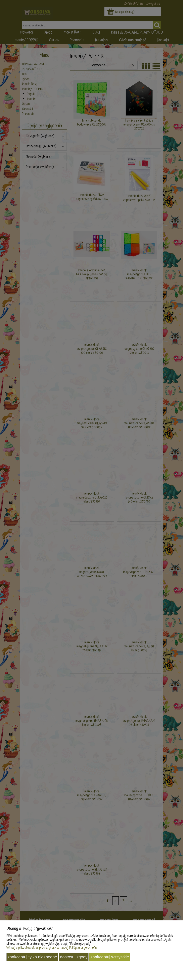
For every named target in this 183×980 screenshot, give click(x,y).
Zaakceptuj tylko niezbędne (32, 957)
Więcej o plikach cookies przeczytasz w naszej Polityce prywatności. (52, 948)
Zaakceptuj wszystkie (110, 957)
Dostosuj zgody (74, 957)
